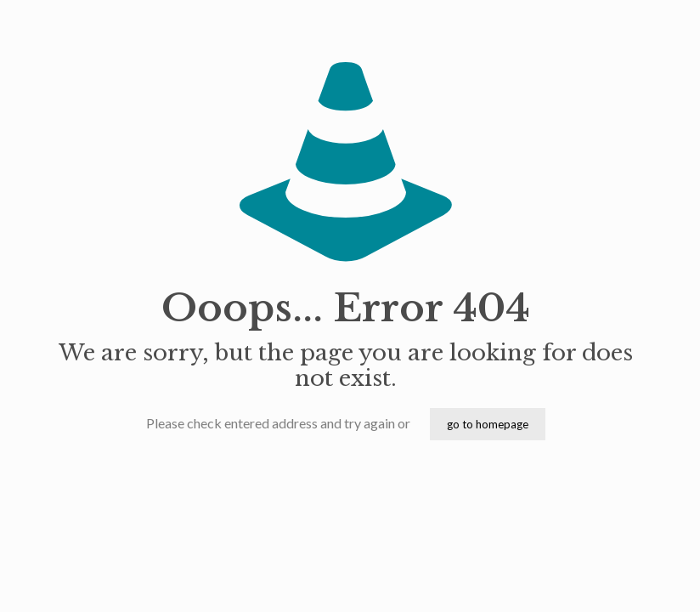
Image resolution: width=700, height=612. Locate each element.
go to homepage (488, 424)
